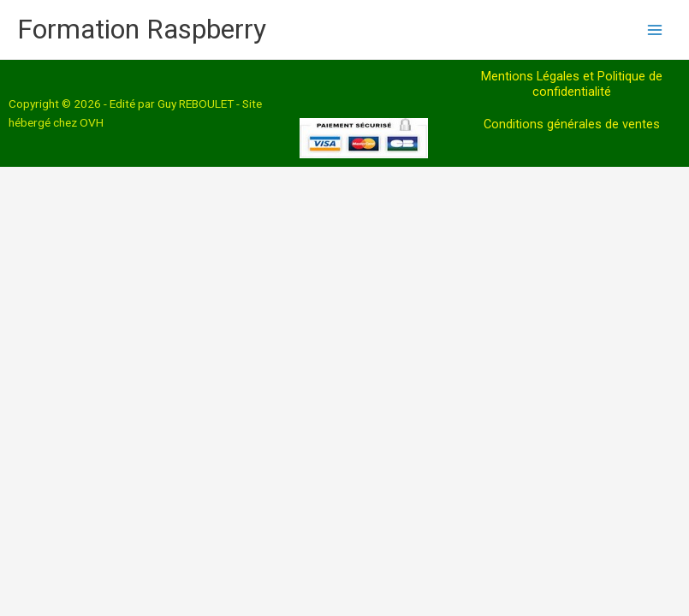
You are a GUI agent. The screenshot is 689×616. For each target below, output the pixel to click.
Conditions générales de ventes (572, 124)
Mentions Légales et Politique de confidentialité (572, 84)
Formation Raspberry (142, 29)
